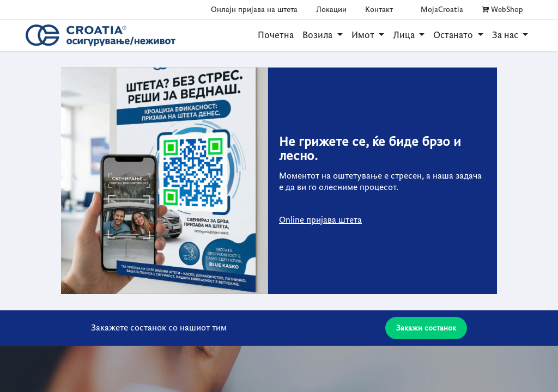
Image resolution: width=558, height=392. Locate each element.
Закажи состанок (426, 328)
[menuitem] (276, 35)
